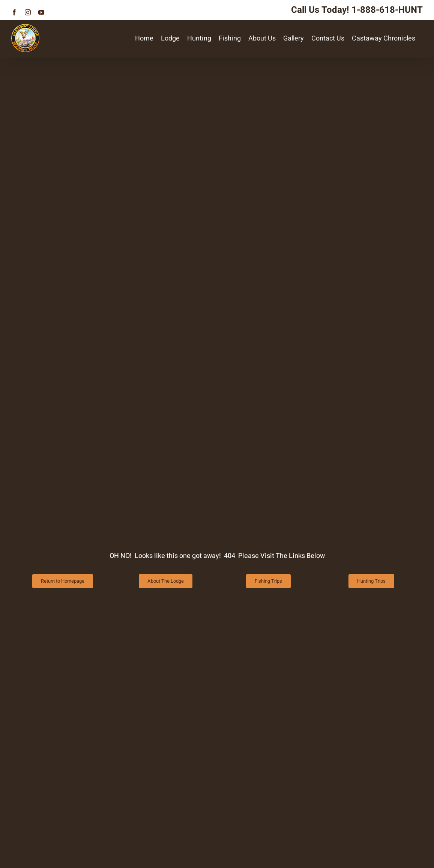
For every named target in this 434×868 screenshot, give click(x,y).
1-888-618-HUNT (387, 10)
